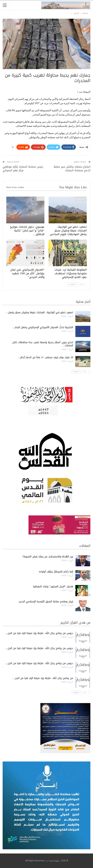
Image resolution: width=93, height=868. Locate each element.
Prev (82, 284)
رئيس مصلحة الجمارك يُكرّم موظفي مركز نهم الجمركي (23, 169)
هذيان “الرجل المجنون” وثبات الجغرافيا (53, 587)
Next (72, 284)
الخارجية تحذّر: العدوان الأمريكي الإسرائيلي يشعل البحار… (43, 327)
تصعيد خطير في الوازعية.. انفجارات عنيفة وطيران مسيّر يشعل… (39, 312)
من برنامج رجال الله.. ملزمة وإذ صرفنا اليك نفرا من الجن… (43, 678)
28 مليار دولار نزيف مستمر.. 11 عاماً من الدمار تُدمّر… (45, 357)
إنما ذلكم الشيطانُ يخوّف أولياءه (56, 572)
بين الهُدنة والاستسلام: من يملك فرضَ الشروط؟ (48, 557)
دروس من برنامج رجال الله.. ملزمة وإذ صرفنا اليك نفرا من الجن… (39, 633)
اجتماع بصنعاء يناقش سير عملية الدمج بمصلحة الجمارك (72, 169)
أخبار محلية (81, 199)
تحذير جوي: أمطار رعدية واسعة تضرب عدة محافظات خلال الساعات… (43, 344)
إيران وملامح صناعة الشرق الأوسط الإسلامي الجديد (46, 602)
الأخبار (40, 199)
